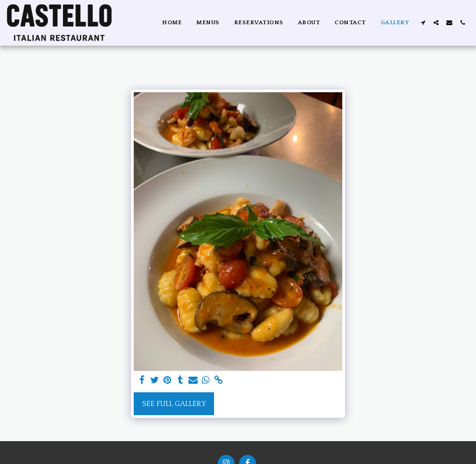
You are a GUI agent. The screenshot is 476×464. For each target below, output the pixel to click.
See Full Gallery (174, 404)
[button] (423, 23)
